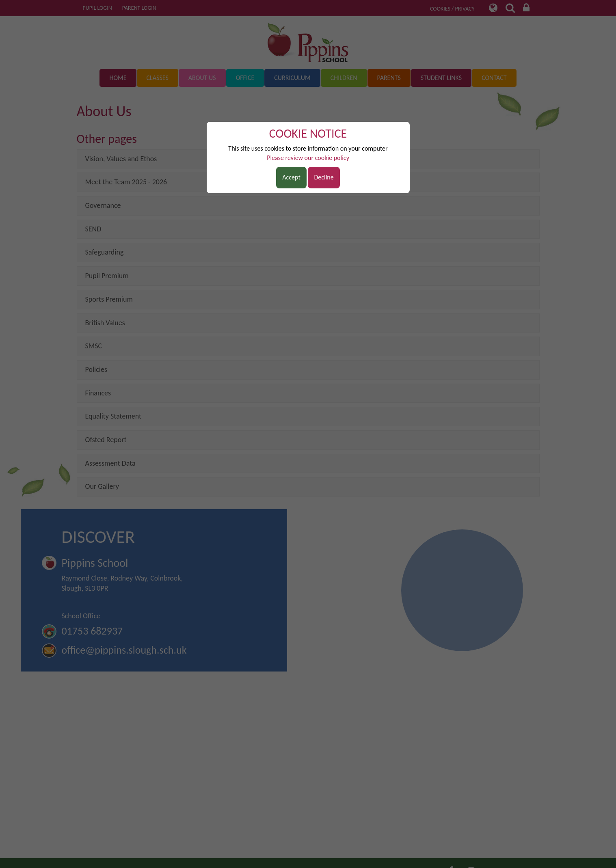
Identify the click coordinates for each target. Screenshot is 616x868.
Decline (324, 177)
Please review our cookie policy (308, 158)
